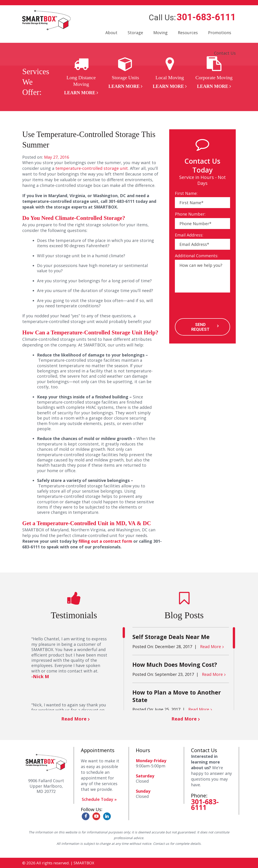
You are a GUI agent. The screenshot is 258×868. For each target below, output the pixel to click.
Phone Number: (190, 214)
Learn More (80, 93)
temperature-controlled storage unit (92, 168)
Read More (74, 719)
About (111, 33)
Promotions (220, 33)
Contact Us (225, 53)
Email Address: (189, 235)
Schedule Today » (99, 799)
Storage (135, 33)
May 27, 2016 (57, 157)
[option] (81, 76)
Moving (160, 33)
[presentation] (209, 306)
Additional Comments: (197, 256)
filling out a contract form (105, 541)
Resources (188, 33)
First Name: (186, 193)
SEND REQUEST (200, 327)
